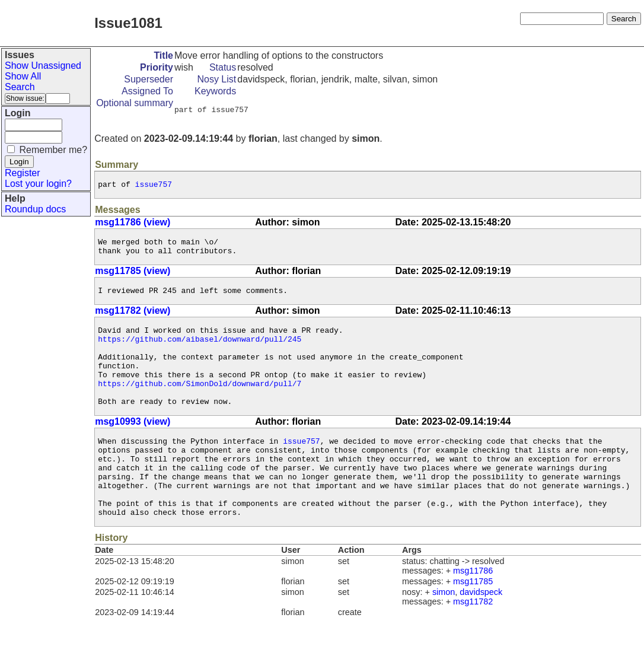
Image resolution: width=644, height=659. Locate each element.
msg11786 (473, 612)
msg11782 (473, 642)
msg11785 (473, 622)
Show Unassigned (43, 66)
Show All (23, 76)
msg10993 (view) (133, 446)
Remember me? (53, 150)
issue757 (154, 187)
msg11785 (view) (133, 278)
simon (444, 633)
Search (20, 87)
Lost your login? (38, 184)
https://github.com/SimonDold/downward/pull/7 (200, 405)
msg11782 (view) (133, 319)
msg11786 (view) (133, 226)
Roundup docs (35, 209)
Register (23, 173)
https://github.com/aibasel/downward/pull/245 (200, 351)
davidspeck (481, 633)
